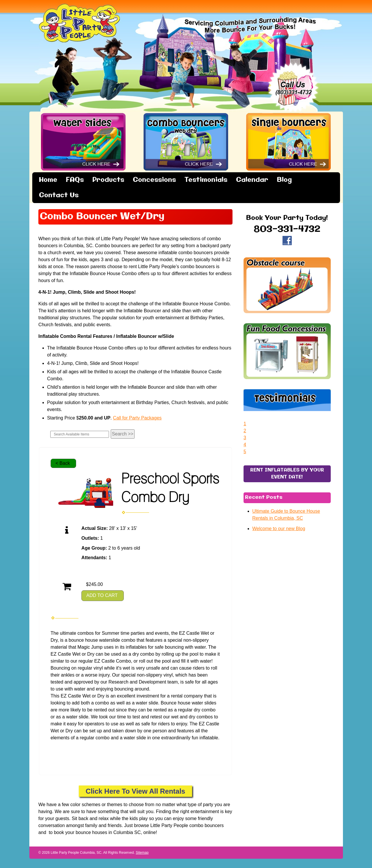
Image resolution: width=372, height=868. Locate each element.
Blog (284, 180)
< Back (63, 463)
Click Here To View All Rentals (135, 791)
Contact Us (59, 195)
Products (108, 180)
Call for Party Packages (137, 418)
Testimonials (206, 180)
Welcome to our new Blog (279, 616)
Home (48, 180)
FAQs (75, 180)
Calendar (252, 180)
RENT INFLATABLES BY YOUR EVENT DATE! (287, 561)
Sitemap (142, 853)
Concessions (154, 180)
